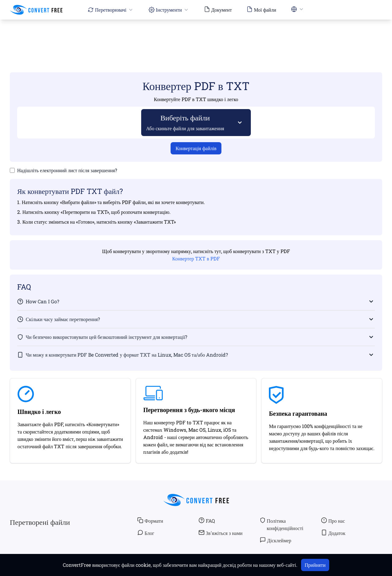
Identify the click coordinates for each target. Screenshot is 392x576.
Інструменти (169, 10)
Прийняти (315, 565)
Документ (218, 9)
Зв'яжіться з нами (221, 533)
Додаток (333, 533)
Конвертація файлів (196, 148)
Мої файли (261, 9)
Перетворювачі (111, 10)
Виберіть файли (185, 122)
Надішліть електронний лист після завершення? (67, 170)
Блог (146, 533)
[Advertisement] (196, 37)
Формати (150, 521)
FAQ (207, 521)
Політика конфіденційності (281, 524)
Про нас (333, 521)
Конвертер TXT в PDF (196, 258)
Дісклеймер (275, 540)
